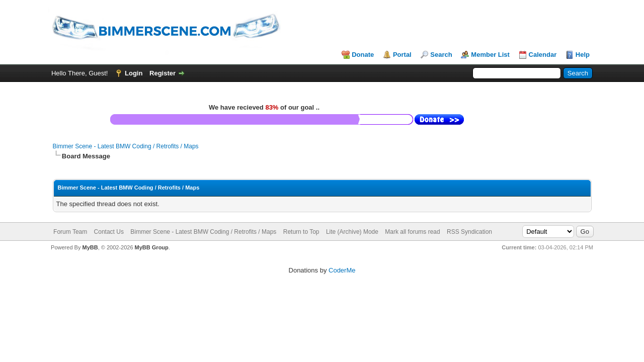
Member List (490, 55)
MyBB (90, 247)
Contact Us (109, 232)
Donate (363, 55)
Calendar (543, 55)
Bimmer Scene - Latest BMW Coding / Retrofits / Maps (126, 146)
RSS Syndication (469, 232)
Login (134, 73)
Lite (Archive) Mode (352, 232)
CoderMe (342, 270)
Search (441, 55)
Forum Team (70, 232)
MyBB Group (152, 247)
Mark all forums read (412, 232)
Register (163, 73)
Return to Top (301, 232)
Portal (402, 55)
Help (583, 55)
